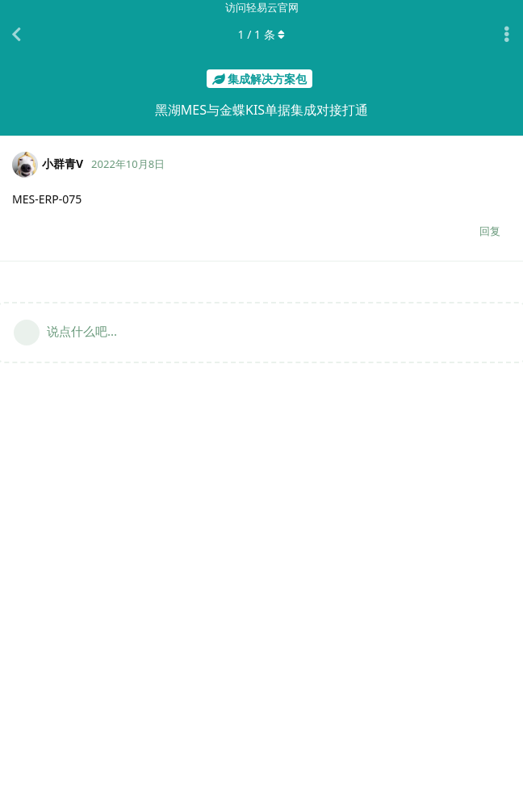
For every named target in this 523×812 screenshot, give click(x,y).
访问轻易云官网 (262, 7)
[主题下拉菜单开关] (507, 35)
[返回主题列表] (16, 35)
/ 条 (262, 34)
